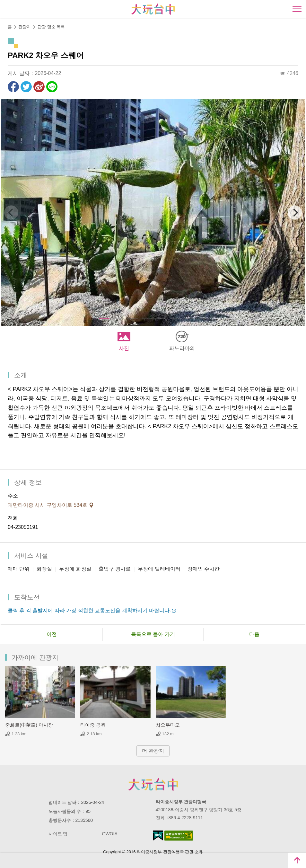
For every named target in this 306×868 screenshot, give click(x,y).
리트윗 (26, 87)
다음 (254, 634)
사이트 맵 (58, 834)
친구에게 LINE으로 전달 (52, 87)
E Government (158, 835)
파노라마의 (182, 348)
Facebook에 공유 (13, 87)
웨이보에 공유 (39, 87)
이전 (52, 634)
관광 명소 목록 (51, 27)
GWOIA (110, 834)
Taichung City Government (153, 784)
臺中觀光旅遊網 (153, 9)
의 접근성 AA (179, 836)
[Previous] (11, 213)
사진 (124, 348)
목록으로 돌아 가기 (153, 634)
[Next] (295, 213)
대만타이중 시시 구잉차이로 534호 (48, 505)
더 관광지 (153, 751)
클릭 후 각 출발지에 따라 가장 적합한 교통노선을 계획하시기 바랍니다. (89, 610)
